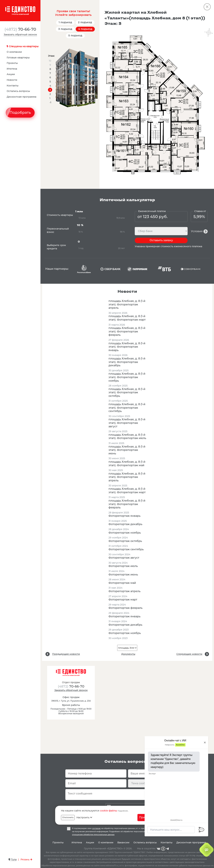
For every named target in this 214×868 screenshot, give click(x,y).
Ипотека (12, 69)
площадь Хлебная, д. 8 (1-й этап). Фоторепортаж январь (127, 347)
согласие (96, 828)
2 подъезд (85, 22)
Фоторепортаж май (122, 583)
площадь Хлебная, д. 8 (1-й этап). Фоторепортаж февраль (127, 331)
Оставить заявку (161, 240)
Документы (128, 654)
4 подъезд (85, 29)
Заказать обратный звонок (20, 35)
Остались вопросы (18, 91)
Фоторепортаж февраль (125, 608)
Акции (11, 74)
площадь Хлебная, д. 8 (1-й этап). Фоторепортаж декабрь (127, 362)
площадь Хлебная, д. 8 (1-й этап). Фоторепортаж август (127, 423)
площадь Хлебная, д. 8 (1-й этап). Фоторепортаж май (127, 464)
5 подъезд (75, 36)
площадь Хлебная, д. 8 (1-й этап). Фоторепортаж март (127, 318)
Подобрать (20, 113)
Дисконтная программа (21, 97)
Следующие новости (189, 654)
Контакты (13, 86)
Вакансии (123, 842)
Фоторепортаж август (124, 558)
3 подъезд (65, 29)
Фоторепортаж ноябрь (125, 533)
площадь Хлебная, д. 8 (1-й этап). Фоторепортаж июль (127, 437)
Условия (197, 231)
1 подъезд (65, 22)
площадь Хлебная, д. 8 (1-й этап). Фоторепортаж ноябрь (127, 377)
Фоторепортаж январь (124, 516)
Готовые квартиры (18, 58)
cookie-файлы (109, 811)
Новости (12, 80)
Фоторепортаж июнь (123, 575)
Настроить (84, 817)
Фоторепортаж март (123, 600)
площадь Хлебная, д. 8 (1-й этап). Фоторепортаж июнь (127, 450)
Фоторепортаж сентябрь (126, 549)
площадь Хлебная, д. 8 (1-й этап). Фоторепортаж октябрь (127, 392)
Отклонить (68, 817)
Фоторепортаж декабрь (125, 524)
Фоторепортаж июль (123, 566)
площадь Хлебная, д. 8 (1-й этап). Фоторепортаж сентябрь (127, 408)
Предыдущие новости (66, 654)
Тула (13, 859)
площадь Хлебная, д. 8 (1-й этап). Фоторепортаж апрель (127, 304)
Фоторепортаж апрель (124, 591)
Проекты (12, 63)
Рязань (26, 859)
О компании (14, 52)
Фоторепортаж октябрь (125, 541)
